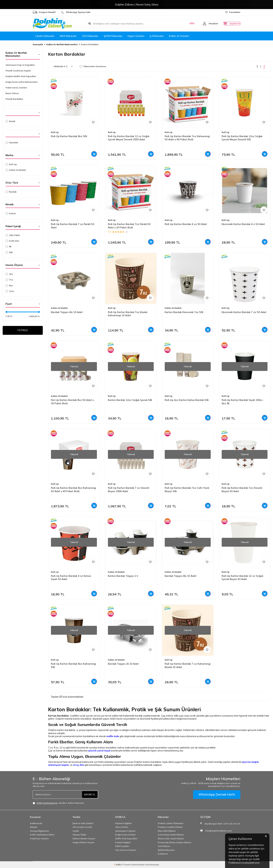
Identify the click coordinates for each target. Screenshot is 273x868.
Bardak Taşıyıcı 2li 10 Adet (123, 664)
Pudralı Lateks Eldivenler (171, 823)
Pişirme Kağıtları (124, 823)
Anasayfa (38, 44)
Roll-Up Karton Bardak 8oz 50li (69, 136)
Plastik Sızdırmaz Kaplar (18, 71)
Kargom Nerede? (44, 12)
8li (8, 246)
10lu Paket (13, 235)
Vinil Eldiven (164, 846)
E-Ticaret (126, 865)
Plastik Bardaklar (14, 99)
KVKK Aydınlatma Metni (42, 835)
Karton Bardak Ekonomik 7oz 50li (184, 312)
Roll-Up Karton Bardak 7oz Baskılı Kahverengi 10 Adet (128, 314)
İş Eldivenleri (157, 36)
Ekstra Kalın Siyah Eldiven (171, 839)
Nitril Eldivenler (68, 36)
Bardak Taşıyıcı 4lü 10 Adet (67, 312)
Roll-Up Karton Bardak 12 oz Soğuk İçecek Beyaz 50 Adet (242, 578)
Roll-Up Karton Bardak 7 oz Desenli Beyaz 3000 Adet (129, 490)
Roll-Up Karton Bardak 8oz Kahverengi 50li (73, 665)
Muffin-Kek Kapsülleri (126, 839)
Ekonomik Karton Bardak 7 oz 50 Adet (244, 312)
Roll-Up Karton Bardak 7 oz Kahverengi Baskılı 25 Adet (188, 665)
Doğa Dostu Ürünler (125, 835)
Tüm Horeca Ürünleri (126, 850)
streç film (79, 765)
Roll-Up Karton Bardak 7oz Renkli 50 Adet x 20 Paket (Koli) (129, 226)
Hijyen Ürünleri (136, 36)
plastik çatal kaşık (99, 751)
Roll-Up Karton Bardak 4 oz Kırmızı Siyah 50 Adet (71, 578)
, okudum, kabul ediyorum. (59, 803)
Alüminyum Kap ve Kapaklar (20, 65)
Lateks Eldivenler (45, 36)
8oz (9, 285)
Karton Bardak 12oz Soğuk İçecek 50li (130, 400)
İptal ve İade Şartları (83, 823)
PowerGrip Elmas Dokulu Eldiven (175, 842)
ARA (185, 24)
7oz (9, 280)
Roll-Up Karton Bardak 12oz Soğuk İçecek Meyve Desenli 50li (242, 138)
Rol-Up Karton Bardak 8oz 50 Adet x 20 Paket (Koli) (72, 402)
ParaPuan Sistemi (39, 839)
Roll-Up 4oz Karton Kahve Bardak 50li (187, 400)
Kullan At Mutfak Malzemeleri (62, 44)
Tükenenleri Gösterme (93, 66)
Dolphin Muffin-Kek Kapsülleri (21, 76)
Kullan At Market (16, 170)
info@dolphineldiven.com (218, 831)
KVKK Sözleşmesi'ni (47, 803)
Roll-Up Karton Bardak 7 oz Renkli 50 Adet (73, 226)
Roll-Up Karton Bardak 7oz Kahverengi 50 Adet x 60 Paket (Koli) (187, 138)
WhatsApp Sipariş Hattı (76, 12)
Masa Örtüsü (12, 93)
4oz (9, 274)
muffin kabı (113, 736)
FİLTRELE (23, 331)
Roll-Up (11, 164)
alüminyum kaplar (59, 765)
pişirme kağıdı (250, 762)
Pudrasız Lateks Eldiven (170, 827)
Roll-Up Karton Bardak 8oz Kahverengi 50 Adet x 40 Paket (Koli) (73, 490)
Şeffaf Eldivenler (113, 36)
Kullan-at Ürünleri (179, 36)
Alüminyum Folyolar (125, 831)
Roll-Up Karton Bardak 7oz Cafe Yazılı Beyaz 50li (187, 490)
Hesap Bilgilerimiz (39, 831)
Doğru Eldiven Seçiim (84, 842)
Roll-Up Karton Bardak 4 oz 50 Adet (186, 224)
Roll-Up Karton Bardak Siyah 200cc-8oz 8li (243, 402)
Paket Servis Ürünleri (16, 88)
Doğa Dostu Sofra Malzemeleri (22, 82)
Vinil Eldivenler (90, 36)
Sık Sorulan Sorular (82, 827)
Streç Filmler (122, 827)
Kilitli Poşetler (122, 846)
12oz (10, 291)
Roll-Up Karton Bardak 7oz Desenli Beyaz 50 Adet (242, 490)
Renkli (10, 121)
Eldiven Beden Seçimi (84, 839)
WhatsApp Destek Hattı (217, 794)
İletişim (34, 827)
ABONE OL (89, 794)
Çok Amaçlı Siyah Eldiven (171, 835)
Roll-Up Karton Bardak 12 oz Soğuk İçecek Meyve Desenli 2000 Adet (129, 138)
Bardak (11, 192)
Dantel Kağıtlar (123, 842)
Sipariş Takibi (79, 835)
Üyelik (76, 831)
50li (9, 252)
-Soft (117, 865)
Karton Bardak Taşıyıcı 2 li (123, 576)
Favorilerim (233, 12)
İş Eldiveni (163, 854)
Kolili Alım (12, 241)
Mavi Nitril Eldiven (167, 831)
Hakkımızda (36, 823)
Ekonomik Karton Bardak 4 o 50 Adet (243, 224)
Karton (11, 213)
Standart (12, 143)
